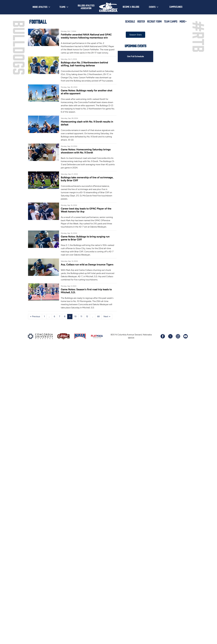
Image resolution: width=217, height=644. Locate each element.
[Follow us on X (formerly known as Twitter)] (170, 336)
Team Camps (171, 21)
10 (75, 316)
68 (98, 316)
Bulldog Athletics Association (86, 7)
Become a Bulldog (131, 7)
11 (81, 316)
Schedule (130, 21)
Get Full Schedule (135, 56)
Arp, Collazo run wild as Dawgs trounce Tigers (87, 264)
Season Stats (135, 35)
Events (152, 7)
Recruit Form (154, 21)
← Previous (35, 316)
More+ (183, 21)
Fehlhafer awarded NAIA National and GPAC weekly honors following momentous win (86, 36)
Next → (107, 316)
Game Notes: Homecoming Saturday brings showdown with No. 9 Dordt (86, 151)
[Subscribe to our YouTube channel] (185, 336)
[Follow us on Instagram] (178, 336)
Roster (141, 21)
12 (87, 316)
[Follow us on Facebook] (163, 336)
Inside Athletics (40, 7)
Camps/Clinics (176, 7)
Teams (62, 7)
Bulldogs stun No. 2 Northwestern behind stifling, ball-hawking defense (84, 64)
